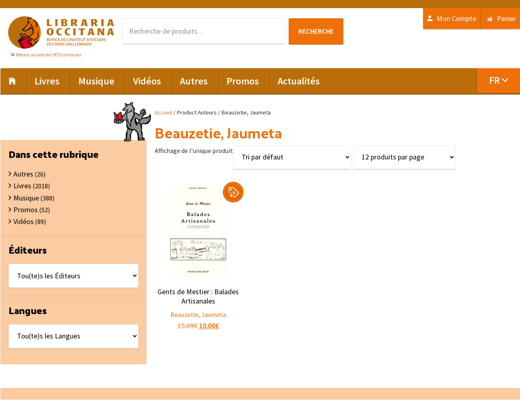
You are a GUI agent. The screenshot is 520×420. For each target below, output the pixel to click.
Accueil (163, 112)
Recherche (316, 31)
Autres (23, 174)
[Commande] (292, 157)
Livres (22, 186)
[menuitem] (498, 80)
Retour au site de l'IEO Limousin (49, 55)
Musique (26, 198)
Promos (26, 210)
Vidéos (24, 221)
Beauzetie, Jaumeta (198, 314)
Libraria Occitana (61, 32)
